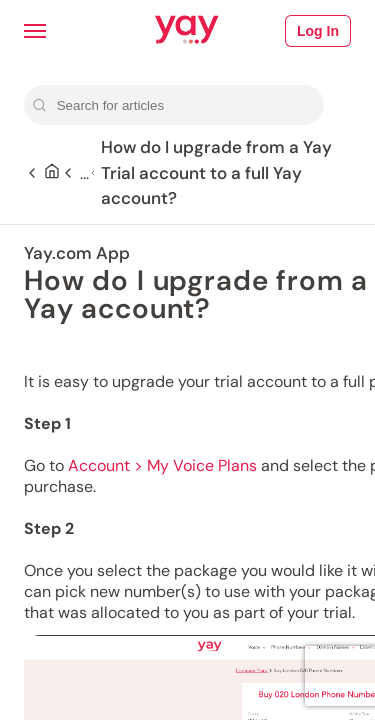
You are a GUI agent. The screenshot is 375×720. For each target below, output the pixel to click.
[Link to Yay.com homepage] (187, 31)
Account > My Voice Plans (162, 465)
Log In (318, 31)
